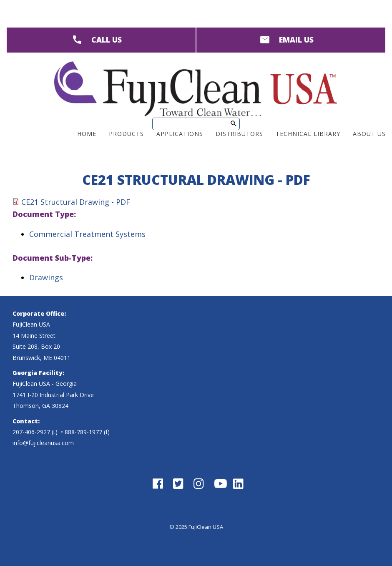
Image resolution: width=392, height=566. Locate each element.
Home (87, 134)
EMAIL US (296, 40)
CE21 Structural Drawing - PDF (76, 202)
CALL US (107, 40)
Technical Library (308, 134)
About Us (369, 134)
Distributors (239, 134)
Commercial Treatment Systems (87, 234)
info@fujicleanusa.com (43, 443)
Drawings (46, 277)
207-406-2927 (31, 432)
